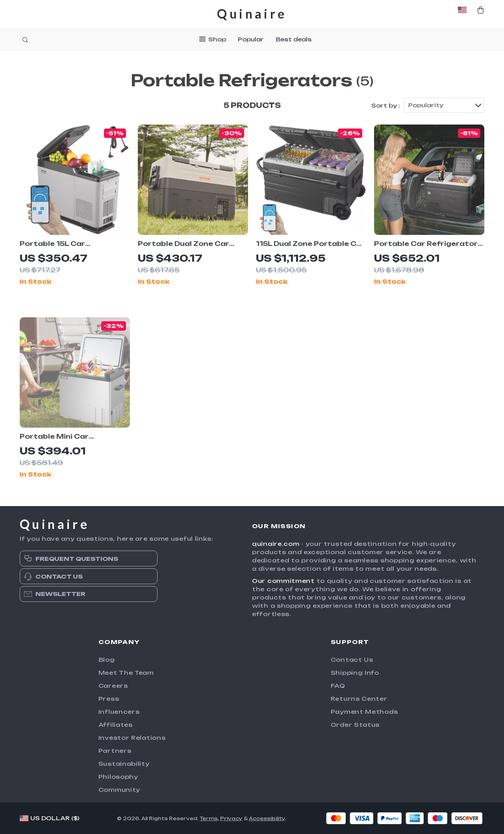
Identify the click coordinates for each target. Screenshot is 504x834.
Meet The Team (126, 673)
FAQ (338, 686)
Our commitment (283, 581)
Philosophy (118, 777)
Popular (251, 39)
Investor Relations (132, 738)
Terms (209, 818)
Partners (115, 751)
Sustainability (124, 764)
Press (109, 699)
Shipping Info (355, 673)
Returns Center (359, 699)
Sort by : (386, 105)
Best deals (294, 39)
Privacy (231, 818)
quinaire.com (276, 544)
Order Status (355, 725)
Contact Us (352, 660)
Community (119, 790)
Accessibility (267, 818)
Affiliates (116, 725)
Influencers (119, 712)
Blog (107, 660)
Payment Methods (364, 712)
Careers (113, 686)
